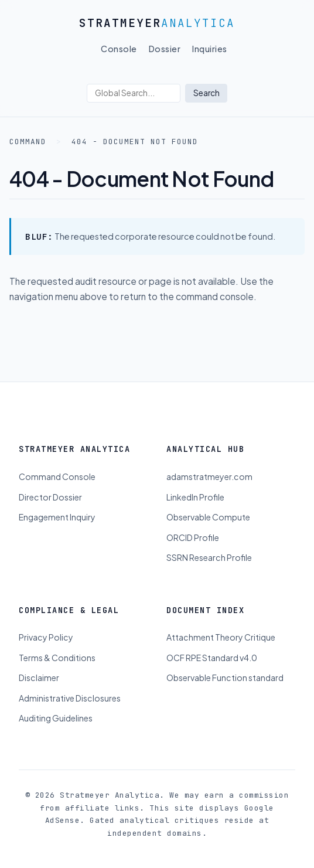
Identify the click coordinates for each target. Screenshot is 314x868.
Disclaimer (39, 678)
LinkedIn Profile (195, 497)
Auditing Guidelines (56, 718)
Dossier (165, 49)
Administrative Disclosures (70, 698)
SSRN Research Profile (209, 557)
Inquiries (210, 49)
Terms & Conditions (57, 658)
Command (28, 142)
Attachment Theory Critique (221, 637)
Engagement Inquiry (57, 517)
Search (207, 93)
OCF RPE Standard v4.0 (212, 658)
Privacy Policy (46, 637)
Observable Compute (208, 517)
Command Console (57, 476)
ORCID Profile (193, 537)
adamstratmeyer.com (209, 476)
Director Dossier (50, 497)
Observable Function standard (225, 678)
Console (119, 49)
